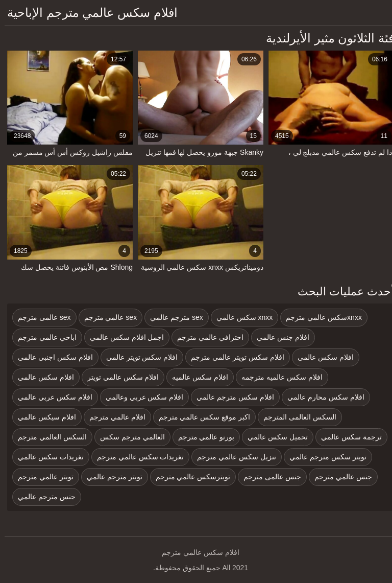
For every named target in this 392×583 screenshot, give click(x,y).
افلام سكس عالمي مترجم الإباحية (88, 13)
